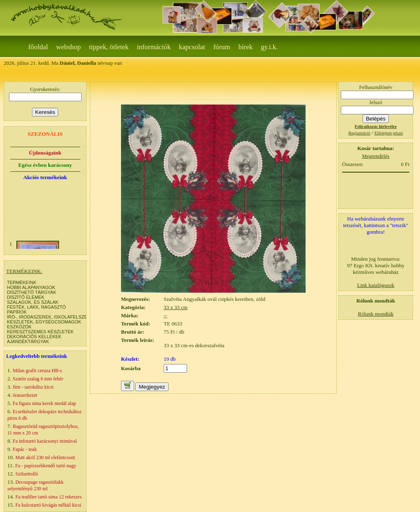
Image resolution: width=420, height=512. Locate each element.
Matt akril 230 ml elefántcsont (45, 457)
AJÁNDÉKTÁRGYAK (28, 341)
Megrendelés (375, 156)
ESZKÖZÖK (19, 327)
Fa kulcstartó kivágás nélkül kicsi (49, 505)
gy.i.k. (269, 47)
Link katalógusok (376, 285)
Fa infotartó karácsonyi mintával (45, 441)
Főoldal (38, 47)
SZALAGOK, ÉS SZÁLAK (33, 302)
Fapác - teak (25, 449)
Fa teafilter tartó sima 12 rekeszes (49, 497)
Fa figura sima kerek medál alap (44, 403)
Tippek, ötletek (109, 47)
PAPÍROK (17, 312)
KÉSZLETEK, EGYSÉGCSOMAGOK (44, 322)
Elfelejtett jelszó (389, 133)
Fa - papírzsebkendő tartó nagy (46, 466)
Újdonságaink (45, 153)
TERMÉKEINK (22, 282)
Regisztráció (360, 133)
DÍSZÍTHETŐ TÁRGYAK (32, 292)
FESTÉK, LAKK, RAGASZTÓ (37, 307)
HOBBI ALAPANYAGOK (31, 287)
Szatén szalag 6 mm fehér (38, 379)
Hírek (245, 47)
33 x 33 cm (176, 307)
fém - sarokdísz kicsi (33, 387)
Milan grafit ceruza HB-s (37, 371)
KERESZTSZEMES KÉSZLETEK (40, 332)
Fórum (222, 47)
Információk (154, 47)
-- (165, 315)
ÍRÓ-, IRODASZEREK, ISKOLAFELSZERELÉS (55, 317)
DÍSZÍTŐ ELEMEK (26, 297)
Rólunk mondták (375, 314)
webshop (68, 47)
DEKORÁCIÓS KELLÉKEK (34, 337)
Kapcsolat (192, 47)
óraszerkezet (25, 395)
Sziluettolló (27, 474)
